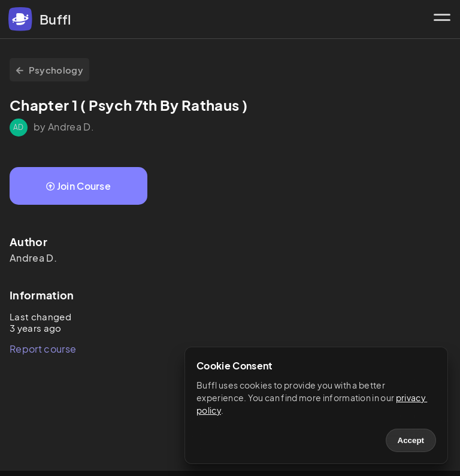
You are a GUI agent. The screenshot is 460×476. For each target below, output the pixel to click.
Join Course (78, 186)
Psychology (49, 70)
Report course (43, 349)
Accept (411, 440)
